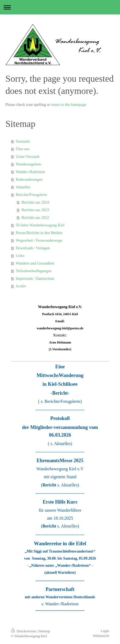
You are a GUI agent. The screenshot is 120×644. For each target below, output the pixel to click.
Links (20, 256)
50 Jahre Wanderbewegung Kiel (40, 225)
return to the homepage (69, 105)
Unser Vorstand (27, 157)
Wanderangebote (29, 164)
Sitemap (44, 631)
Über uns (23, 149)
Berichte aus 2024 (35, 202)
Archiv (21, 286)
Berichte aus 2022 (35, 218)
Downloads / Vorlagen (33, 248)
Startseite (23, 141)
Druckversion (24, 631)
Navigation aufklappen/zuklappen (60, 7)
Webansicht (101, 636)
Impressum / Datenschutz (35, 279)
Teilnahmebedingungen (34, 271)
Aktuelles (23, 187)
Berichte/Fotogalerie (31, 195)
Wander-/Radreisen (30, 172)
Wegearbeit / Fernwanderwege (39, 240)
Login (105, 631)
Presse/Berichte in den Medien (39, 233)
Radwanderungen (29, 180)
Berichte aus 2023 (35, 210)
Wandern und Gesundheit (35, 263)
